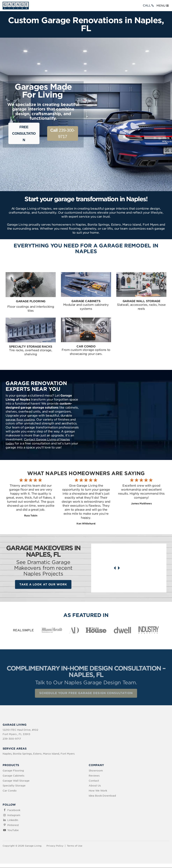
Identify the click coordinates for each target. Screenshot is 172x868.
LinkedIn (13, 820)
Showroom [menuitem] (96, 771)
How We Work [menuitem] (98, 791)
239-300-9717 (63, 133)
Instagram (14, 815)
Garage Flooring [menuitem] (13, 771)
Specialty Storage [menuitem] (14, 786)
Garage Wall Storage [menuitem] (16, 781)
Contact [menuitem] (94, 781)
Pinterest (13, 825)
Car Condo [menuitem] (10, 791)
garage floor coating (20, 420)
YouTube (13, 830)
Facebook (14, 810)
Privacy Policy (55, 846)
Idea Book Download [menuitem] (102, 796)
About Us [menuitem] (95, 786)
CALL (149, 5)
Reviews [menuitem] (94, 776)
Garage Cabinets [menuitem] (13, 776)
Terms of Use (75, 846)
